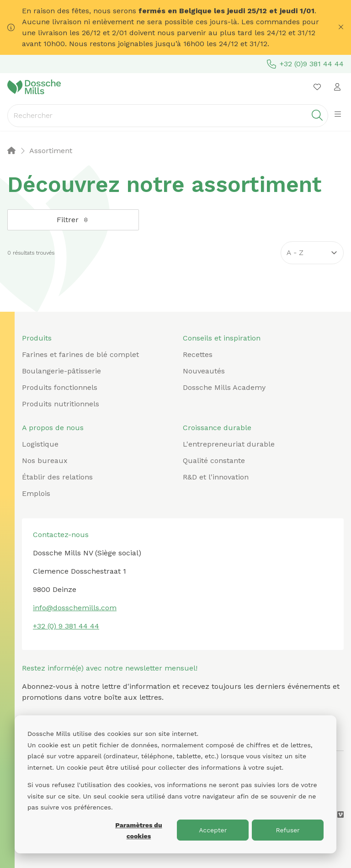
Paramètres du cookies (138, 831)
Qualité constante (214, 461)
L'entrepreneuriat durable (229, 444)
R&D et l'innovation (216, 477)
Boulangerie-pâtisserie (61, 371)
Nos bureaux (45, 461)
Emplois (36, 493)
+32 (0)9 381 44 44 (305, 64)
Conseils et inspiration (222, 338)
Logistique (40, 444)
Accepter (213, 830)
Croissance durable (217, 428)
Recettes (198, 354)
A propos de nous (53, 428)
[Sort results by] (312, 253)
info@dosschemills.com (75, 608)
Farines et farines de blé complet (80, 354)
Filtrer (73, 220)
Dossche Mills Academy (224, 387)
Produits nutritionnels (61, 404)
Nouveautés (204, 371)
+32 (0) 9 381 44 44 (66, 626)
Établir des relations (57, 477)
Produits (37, 338)
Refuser (287, 830)
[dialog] (175, 784)
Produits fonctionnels (60, 387)
